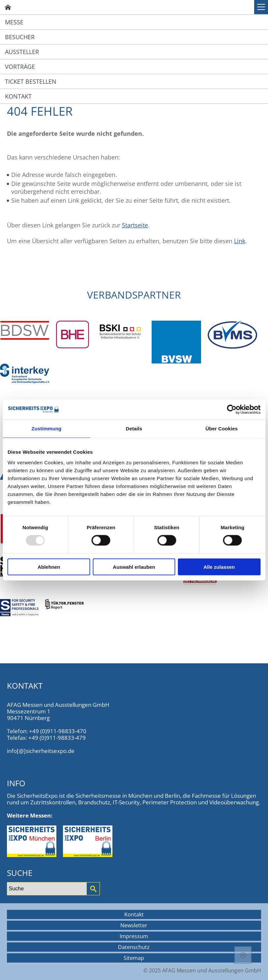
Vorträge (20, 67)
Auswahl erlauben (134, 567)
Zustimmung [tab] (46, 429)
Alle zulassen (219, 567)
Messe (14, 22)
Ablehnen (49, 567)
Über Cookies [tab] (222, 429)
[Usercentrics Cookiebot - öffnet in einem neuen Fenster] (232, 410)
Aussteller (22, 52)
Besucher (20, 37)
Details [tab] (134, 429)
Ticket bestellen (31, 81)
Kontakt (18, 96)
